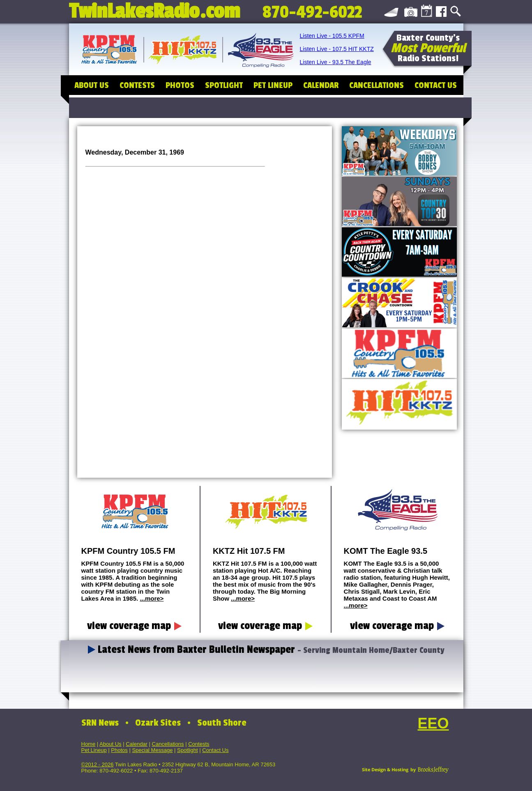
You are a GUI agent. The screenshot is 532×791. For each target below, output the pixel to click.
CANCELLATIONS (377, 85)
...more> (152, 598)
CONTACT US (436, 85)
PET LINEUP (273, 85)
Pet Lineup (94, 750)
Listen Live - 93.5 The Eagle (336, 62)
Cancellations (168, 744)
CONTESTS (137, 85)
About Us (110, 744)
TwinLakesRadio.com (154, 9)
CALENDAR (321, 85)
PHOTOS (180, 85)
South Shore (222, 723)
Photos (119, 750)
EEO (433, 723)
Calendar (137, 744)
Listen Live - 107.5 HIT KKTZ (337, 49)
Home (89, 744)
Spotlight (188, 750)
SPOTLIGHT (224, 85)
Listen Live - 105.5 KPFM (332, 36)
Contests (199, 744)
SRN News (100, 723)
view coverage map (134, 626)
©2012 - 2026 (98, 764)
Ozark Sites (158, 723)
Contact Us (215, 750)
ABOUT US (92, 85)
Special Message (152, 750)
